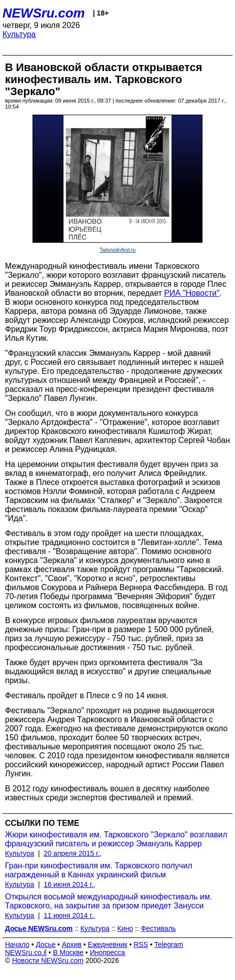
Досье (45, 944)
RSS (141, 944)
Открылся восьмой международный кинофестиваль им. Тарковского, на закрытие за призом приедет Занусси (108, 901)
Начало (17, 944)
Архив (72, 944)
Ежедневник (108, 944)
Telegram (169, 944)
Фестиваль (158, 928)
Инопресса (108, 952)
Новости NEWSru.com (48, 960)
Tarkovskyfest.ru (117, 250)
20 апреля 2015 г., (72, 853)
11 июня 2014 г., (69, 915)
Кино (125, 928)
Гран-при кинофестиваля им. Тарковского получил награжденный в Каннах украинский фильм (98, 870)
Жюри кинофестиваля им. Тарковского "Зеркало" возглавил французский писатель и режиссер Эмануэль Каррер (116, 839)
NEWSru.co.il (26, 952)
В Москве (68, 952)
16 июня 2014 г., (69, 884)
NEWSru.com (44, 13)
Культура (19, 34)
